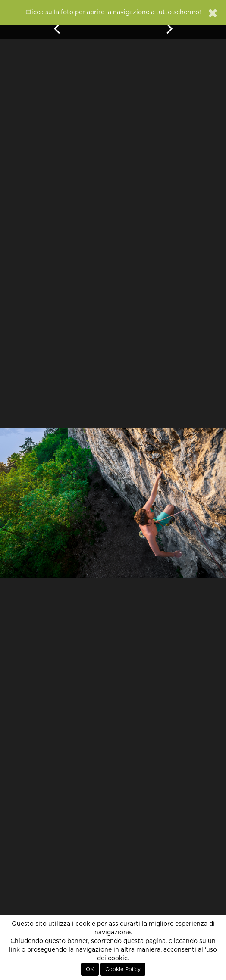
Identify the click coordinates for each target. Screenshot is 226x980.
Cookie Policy (123, 969)
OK (90, 969)
